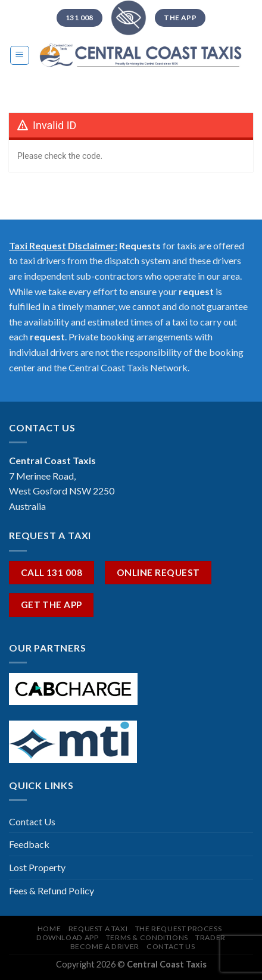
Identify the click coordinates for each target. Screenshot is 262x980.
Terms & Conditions (147, 937)
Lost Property (37, 867)
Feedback (29, 844)
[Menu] (20, 55)
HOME (49, 929)
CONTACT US (171, 946)
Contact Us (32, 821)
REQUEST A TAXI (98, 929)
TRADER (210, 937)
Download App (67, 937)
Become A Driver (105, 946)
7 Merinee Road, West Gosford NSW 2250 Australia (62, 491)
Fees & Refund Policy (52, 890)
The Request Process (179, 929)
